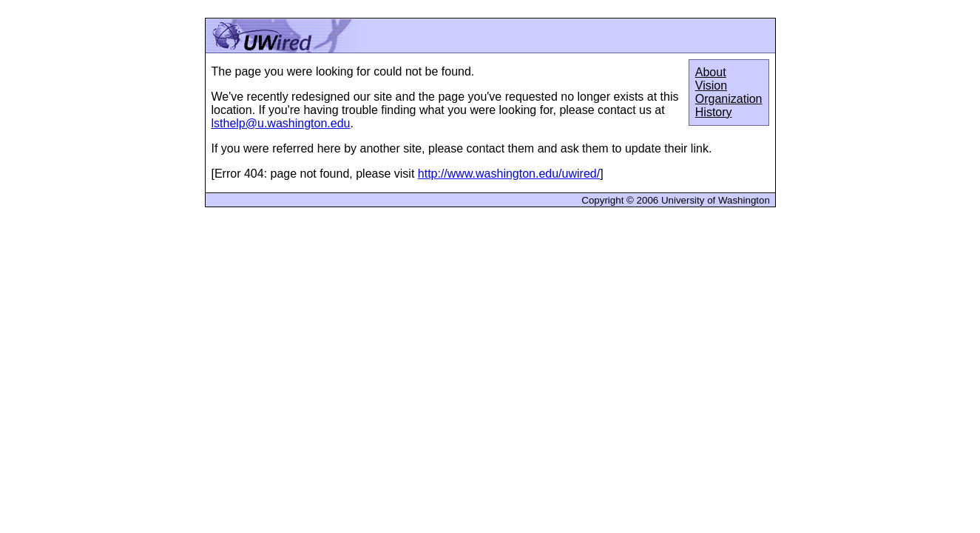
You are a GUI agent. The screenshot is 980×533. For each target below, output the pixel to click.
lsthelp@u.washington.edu (281, 123)
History (714, 112)
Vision (711, 86)
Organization (729, 99)
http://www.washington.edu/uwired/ (509, 174)
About (711, 72)
